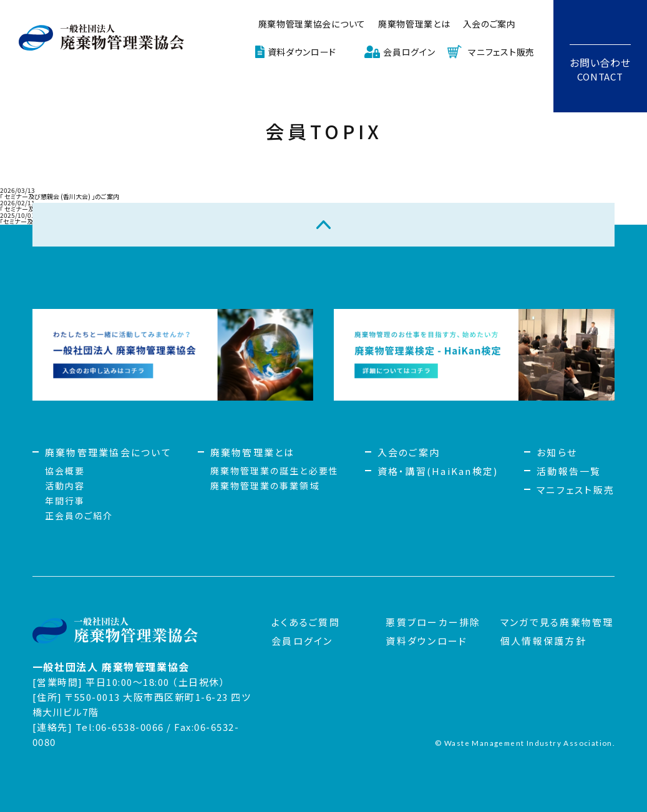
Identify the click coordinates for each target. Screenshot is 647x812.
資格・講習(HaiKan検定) (438, 471)
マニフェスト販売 (501, 52)
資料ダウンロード (302, 52)
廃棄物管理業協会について (312, 24)
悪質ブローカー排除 (433, 622)
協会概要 (65, 471)
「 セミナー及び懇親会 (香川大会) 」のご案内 (60, 196)
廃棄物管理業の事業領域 (265, 486)
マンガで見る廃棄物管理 (557, 622)
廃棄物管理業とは (414, 24)
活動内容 (65, 486)
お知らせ (557, 452)
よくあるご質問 (306, 622)
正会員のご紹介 (79, 516)
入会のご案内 (489, 24)
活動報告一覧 (569, 471)
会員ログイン (409, 52)
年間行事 (65, 501)
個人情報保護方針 (543, 641)
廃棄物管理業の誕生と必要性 (275, 471)
